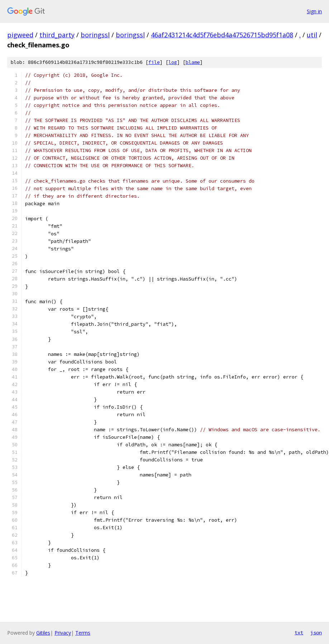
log (173, 62)
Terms (83, 633)
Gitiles (43, 633)
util (312, 35)
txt (299, 633)
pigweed (20, 35)
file (154, 62)
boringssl (95, 35)
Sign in (314, 11)
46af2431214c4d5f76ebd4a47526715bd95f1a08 (222, 35)
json (316, 633)
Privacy (63, 633)
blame (193, 62)
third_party (57, 35)
